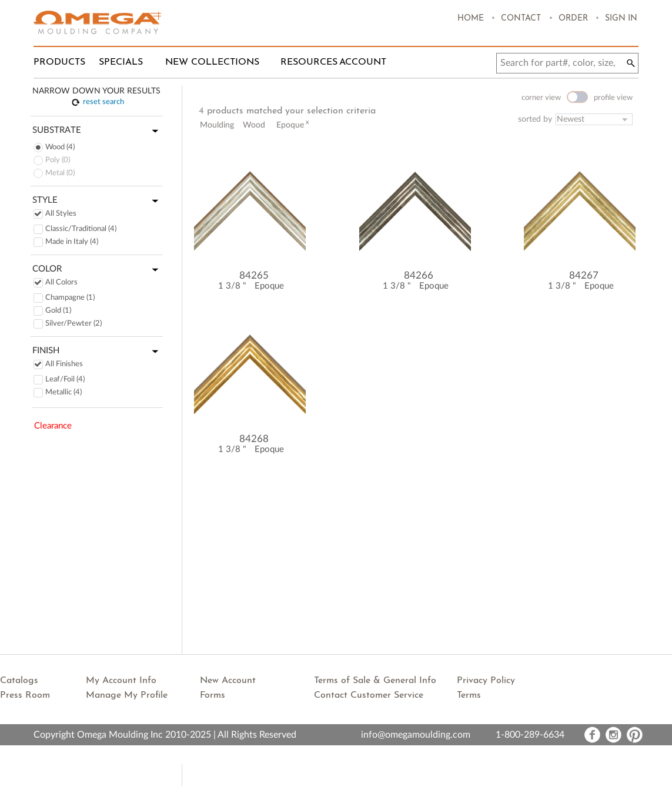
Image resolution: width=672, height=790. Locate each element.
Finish (98, 352)
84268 (254, 439)
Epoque (269, 286)
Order (573, 19)
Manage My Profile (127, 695)
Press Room (25, 695)
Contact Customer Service (369, 695)
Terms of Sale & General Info (375, 681)
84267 (584, 275)
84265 (254, 275)
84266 (419, 275)
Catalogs (19, 681)
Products (59, 62)
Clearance (53, 426)
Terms (469, 695)
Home (471, 19)
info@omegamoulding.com (416, 735)
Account (363, 62)
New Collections (212, 62)
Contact (521, 19)
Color (98, 270)
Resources (309, 62)
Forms (213, 695)
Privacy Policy (486, 681)
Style (98, 201)
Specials (121, 62)
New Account (228, 681)
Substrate (98, 131)
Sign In (621, 19)
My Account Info (121, 681)
